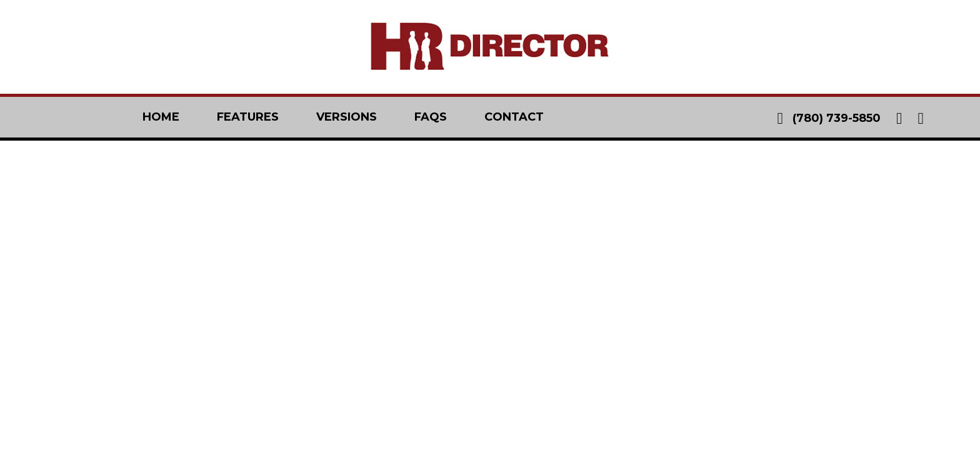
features (248, 117)
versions (347, 117)
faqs (431, 117)
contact (514, 117)
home (161, 117)
